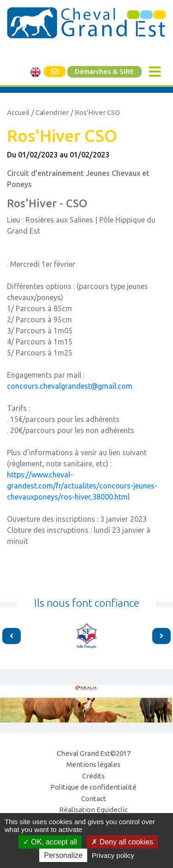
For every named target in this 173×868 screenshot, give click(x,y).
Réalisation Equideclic (93, 810)
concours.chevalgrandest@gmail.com (70, 386)
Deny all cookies (122, 842)
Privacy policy (113, 855)
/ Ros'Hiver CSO (95, 112)
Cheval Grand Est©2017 (94, 753)
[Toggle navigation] (155, 72)
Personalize (63, 855)
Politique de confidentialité (93, 787)
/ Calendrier (50, 112)
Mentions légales (93, 764)
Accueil (18, 112)
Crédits (93, 776)
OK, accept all (50, 842)
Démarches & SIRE (104, 72)
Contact (94, 799)
